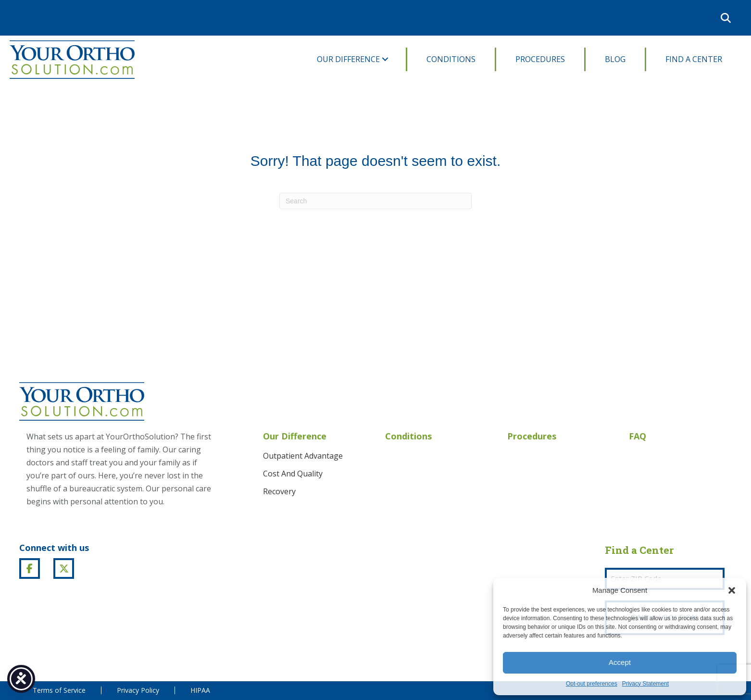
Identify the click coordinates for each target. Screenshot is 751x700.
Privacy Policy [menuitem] (138, 690)
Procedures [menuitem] (540, 59)
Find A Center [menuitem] (694, 59)
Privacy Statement (645, 684)
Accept (620, 662)
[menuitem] (706, 18)
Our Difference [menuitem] (348, 59)
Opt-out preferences (592, 684)
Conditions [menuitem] (451, 59)
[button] (732, 590)
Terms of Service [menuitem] (59, 690)
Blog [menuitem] (615, 59)
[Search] (375, 201)
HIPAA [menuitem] (200, 690)
